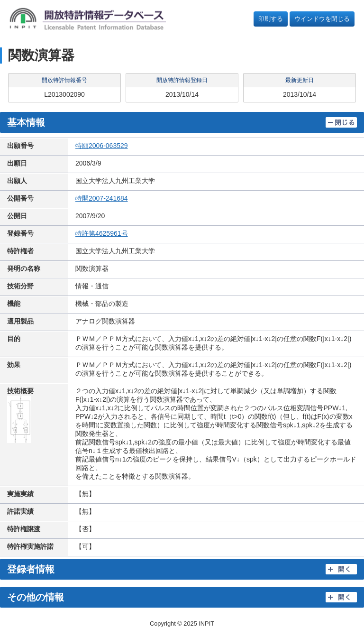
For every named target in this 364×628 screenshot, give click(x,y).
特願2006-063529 (102, 146)
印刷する (271, 19)
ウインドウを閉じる (322, 19)
